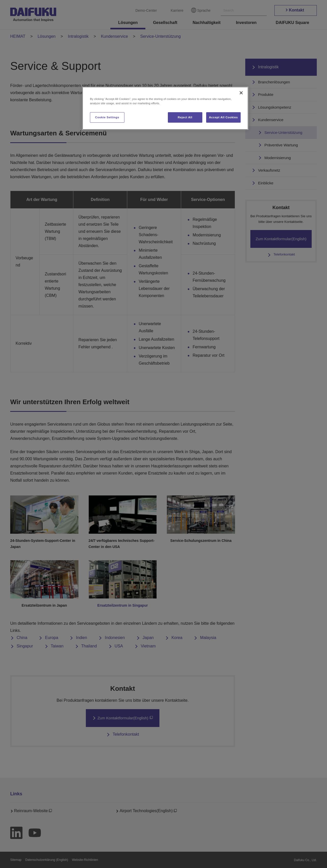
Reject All (185, 117)
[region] (165, 108)
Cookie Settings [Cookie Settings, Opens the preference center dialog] (107, 117)
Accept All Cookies (223, 117)
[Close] (241, 93)
